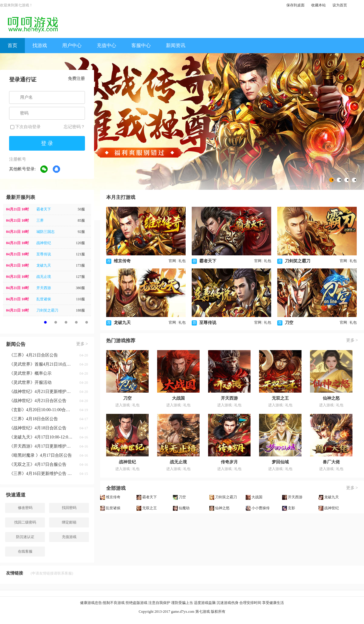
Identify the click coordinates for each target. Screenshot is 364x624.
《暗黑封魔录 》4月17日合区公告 (40, 455)
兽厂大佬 (331, 462)
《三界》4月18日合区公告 (34, 419)
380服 (80, 288)
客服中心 (141, 45)
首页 (12, 45)
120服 (80, 243)
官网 (172, 261)
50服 (81, 209)
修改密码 (25, 508)
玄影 (292, 508)
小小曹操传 (261, 508)
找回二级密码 (25, 522)
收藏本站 (318, 5)
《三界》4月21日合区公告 (34, 355)
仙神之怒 (331, 398)
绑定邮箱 (69, 522)
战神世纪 (44, 243)
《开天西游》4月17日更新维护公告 (41, 446)
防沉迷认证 (25, 537)
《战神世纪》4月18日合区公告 (38, 428)
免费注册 (76, 78)
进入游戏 (123, 405)
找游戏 (40, 45)
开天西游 (44, 288)
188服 (80, 310)
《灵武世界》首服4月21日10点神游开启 (41, 364)
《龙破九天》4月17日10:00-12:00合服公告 (41, 437)
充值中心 (106, 45)
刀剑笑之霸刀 (47, 310)
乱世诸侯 (44, 299)
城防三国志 (45, 232)
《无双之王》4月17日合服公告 (38, 464)
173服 (80, 265)
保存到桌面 (295, 5)
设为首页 (340, 5)
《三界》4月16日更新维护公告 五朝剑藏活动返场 (41, 474)
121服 (80, 254)
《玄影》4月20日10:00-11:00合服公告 (41, 410)
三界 (40, 220)
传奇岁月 (229, 462)
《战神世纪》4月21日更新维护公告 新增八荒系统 (41, 392)
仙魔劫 (184, 508)
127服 (80, 277)
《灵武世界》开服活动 (30, 382)
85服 (81, 220)
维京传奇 (122, 261)
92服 (81, 232)
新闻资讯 (176, 45)
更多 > (82, 344)
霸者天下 (44, 209)
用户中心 (72, 45)
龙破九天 (44, 265)
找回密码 (69, 508)
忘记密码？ (74, 127)
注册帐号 (18, 159)
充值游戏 (69, 537)
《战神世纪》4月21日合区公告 (38, 401)
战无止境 (44, 277)
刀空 (289, 323)
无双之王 (280, 398)
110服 (80, 299)
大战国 (178, 398)
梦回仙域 (280, 462)
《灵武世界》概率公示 (30, 373)
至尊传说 (44, 254)
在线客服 (25, 551)
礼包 (182, 261)
